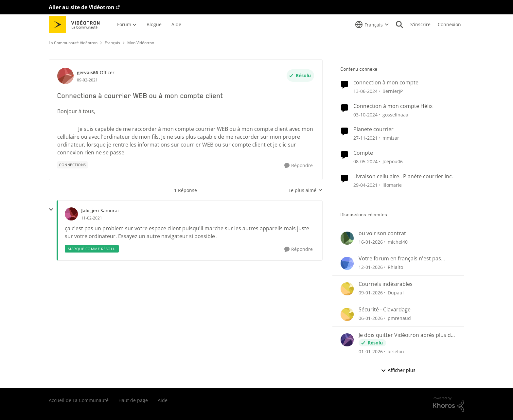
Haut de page (133, 400)
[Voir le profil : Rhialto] (347, 263)
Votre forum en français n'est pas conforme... (400, 259)
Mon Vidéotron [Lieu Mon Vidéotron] (141, 43)
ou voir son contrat (382, 233)
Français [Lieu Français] (112, 43)
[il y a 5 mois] (371, 242)
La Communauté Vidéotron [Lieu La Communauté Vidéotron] (73, 43)
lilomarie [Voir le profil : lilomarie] (392, 185)
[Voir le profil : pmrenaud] (347, 314)
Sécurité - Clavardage (385, 310)
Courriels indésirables (386, 284)
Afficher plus (398, 370)
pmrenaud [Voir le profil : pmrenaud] (399, 318)
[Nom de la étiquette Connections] (72, 165)
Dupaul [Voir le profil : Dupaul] (396, 293)
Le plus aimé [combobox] (306, 190)
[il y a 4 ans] (365, 138)
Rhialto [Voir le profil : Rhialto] (395, 267)
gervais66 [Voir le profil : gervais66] (88, 72)
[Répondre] (299, 166)
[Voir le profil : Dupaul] (347, 289)
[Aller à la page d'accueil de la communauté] (76, 25)
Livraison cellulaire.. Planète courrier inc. (403, 176)
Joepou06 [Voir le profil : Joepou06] (393, 161)
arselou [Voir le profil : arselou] (396, 351)
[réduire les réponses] (51, 210)
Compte (363, 153)
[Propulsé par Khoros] (449, 404)
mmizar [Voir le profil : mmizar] (391, 138)
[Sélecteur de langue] (372, 25)
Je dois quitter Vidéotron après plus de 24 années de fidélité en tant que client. (407, 335)
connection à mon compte (386, 83)
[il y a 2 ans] (365, 91)
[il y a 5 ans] (365, 185)
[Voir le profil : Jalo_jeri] (71, 214)
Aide (163, 400)
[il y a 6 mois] (371, 267)
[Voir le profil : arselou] (347, 340)
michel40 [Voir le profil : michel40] (398, 242)
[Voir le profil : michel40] (347, 238)
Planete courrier (373, 129)
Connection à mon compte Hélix (393, 106)
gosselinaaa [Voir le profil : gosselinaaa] (395, 114)
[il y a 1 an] (365, 114)
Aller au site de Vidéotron (82, 7)
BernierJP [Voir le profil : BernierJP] (393, 91)
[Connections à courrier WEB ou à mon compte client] (92, 218)
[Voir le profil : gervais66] (65, 76)
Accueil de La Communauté (79, 400)
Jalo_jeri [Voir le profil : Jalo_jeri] (90, 210)
